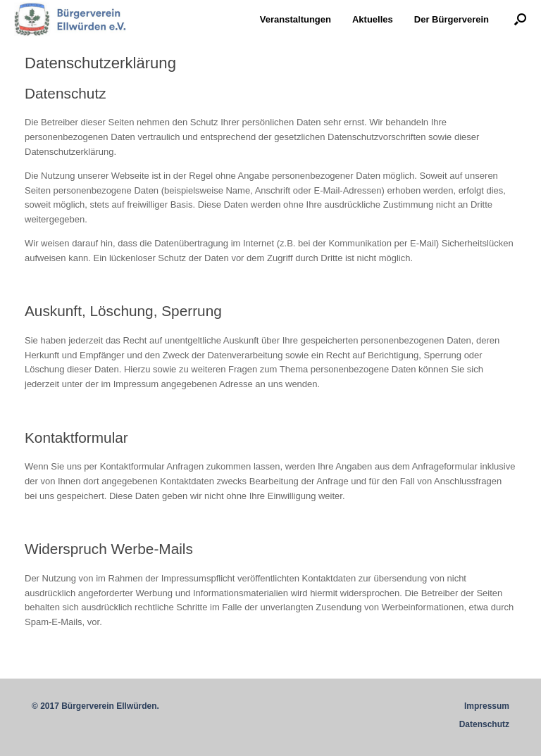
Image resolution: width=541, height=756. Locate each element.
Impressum (487, 706)
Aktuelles (373, 19)
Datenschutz (484, 724)
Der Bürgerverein (452, 19)
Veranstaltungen (296, 19)
